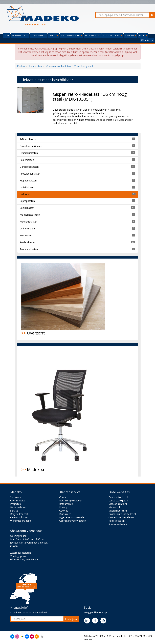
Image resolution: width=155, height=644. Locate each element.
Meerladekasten (29, 222)
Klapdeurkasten (28, 181)
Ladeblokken (27, 187)
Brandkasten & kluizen (32, 146)
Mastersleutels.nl (118, 511)
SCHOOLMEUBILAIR (112, 35)
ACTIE (143, 35)
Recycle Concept (19, 514)
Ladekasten (26, 194)
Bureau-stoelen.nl (118, 497)
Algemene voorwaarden (72, 517)
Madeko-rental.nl (118, 504)
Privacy (63, 507)
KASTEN (53, 35)
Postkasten (26, 235)
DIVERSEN (131, 35)
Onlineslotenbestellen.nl (121, 517)
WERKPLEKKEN (20, 35)
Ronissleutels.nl (117, 521)
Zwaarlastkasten (29, 249)
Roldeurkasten (28, 242)
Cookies (64, 511)
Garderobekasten (29, 167)
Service (14, 511)
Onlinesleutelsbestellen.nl (122, 514)
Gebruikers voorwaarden (73, 521)
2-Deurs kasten (28, 139)
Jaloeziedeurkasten (30, 174)
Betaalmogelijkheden (71, 501)
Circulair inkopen (19, 517)
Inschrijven (71, 619)
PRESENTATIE (92, 35)
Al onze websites (118, 524)
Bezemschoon (18, 507)
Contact (64, 497)
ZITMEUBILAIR (38, 35)
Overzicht (63, 299)
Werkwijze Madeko (21, 521)
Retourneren (66, 504)
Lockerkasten (27, 208)
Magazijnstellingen (30, 215)
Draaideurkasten (29, 153)
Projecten (16, 504)
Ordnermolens (28, 228)
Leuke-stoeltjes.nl (118, 501)
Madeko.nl (62, 411)
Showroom (16, 497)
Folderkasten (27, 160)
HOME (6, 35)
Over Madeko (18, 501)
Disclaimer (65, 514)
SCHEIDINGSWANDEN (72, 35)
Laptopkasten (27, 201)
